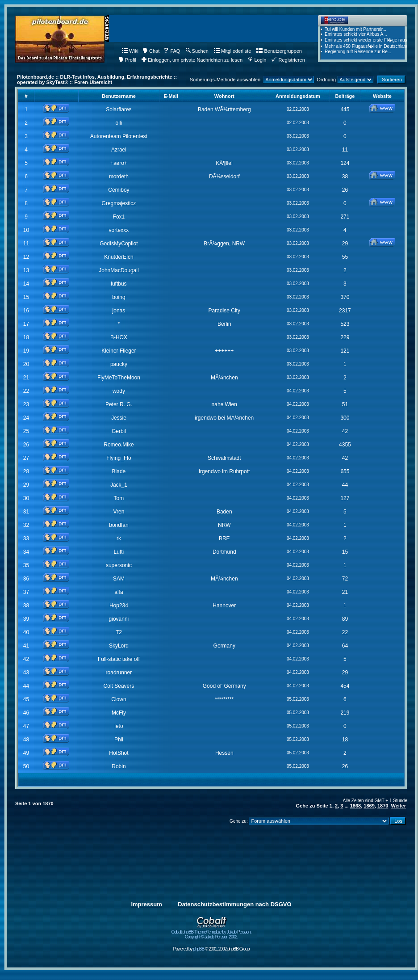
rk (119, 538)
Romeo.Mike (119, 445)
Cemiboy (119, 190)
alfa (119, 592)
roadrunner (119, 673)
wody (119, 391)
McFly (119, 713)
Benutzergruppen (279, 51)
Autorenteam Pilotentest (119, 136)
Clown (119, 699)
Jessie (119, 418)
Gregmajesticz (119, 203)
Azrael (119, 150)
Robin (119, 766)
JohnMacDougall (119, 270)
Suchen (197, 51)
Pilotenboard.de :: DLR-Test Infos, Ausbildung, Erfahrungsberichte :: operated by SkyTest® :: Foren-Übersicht (97, 80)
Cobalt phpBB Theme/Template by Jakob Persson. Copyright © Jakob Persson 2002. (211, 932)
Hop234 (119, 606)
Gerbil (119, 431)
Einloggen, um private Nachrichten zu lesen (192, 60)
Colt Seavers (119, 686)
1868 (355, 806)
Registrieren (288, 60)
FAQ (172, 51)
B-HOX (119, 337)
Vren (119, 512)
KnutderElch (119, 257)
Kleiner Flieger (119, 351)
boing (119, 297)
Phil (119, 740)
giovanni (119, 619)
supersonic (119, 565)
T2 (119, 632)
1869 (369, 806)
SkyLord (119, 646)
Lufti (119, 552)
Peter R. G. (119, 404)
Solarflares (119, 109)
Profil (127, 60)
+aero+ (119, 163)
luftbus (119, 284)
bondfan (119, 525)
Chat (151, 51)
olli (119, 123)
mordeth (119, 177)
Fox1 (119, 217)
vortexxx (119, 230)
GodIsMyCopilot (119, 244)
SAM (119, 579)
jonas (119, 311)
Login (257, 60)
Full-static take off (119, 659)
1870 (383, 806)
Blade (119, 471)
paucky (119, 364)
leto (119, 726)
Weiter (399, 806)
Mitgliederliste (232, 51)
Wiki (130, 51)
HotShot (119, 753)
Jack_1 (119, 485)
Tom (119, 498)
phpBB (199, 949)
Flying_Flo (119, 458)
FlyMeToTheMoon (119, 378)
